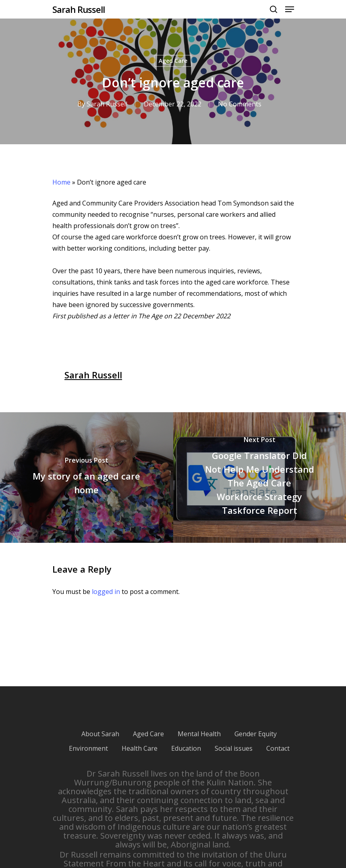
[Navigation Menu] (290, 9)
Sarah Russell (79, 9)
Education (186, 748)
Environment (88, 748)
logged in (106, 592)
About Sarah (100, 734)
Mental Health (199, 734)
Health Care (140, 748)
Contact (278, 748)
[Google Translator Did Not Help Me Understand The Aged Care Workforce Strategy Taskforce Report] (260, 478)
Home (61, 182)
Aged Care (173, 61)
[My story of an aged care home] (87, 478)
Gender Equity (256, 734)
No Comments (239, 104)
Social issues (234, 748)
